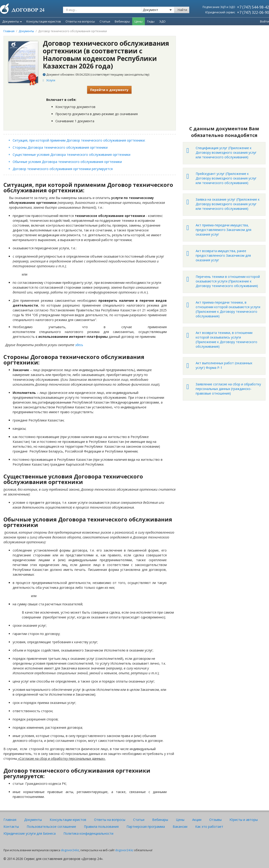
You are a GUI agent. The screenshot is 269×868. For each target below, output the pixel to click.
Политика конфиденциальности (88, 833)
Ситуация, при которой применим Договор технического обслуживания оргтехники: (79, 140)
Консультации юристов (68, 820)
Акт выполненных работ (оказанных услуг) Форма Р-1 (224, 365)
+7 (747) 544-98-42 (253, 7)
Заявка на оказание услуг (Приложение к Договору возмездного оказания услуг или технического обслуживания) (228, 204)
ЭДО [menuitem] (162, 21)
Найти (182, 10)
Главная (9, 31)
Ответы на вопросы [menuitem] (80, 21)
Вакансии (180, 827)
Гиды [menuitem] (151, 21)
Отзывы (215, 820)
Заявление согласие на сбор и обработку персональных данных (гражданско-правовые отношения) (228, 389)
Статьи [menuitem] (105, 21)
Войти (265, 21)
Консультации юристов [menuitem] (44, 21)
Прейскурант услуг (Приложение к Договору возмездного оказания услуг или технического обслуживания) (226, 178)
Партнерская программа (146, 827)
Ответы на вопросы (110, 820)
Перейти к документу (109, 90)
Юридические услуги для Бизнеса (30, 833)
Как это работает (209, 827)
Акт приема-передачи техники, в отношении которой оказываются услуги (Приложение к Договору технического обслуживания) (228, 309)
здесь (79, 345)
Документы (12, 21)
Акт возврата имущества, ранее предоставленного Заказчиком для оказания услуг (223, 255)
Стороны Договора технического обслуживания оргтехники (60, 147)
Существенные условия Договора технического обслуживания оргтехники (72, 155)
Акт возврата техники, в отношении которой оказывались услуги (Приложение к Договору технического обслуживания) (226, 340)
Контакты (11, 827)
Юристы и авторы (244, 820)
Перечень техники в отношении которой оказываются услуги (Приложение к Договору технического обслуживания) (228, 281)
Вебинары (160, 820)
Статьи (139, 820)
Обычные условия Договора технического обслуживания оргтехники (67, 162)
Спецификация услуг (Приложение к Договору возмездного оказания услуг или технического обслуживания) (226, 152)
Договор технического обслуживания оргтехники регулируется (63, 169)
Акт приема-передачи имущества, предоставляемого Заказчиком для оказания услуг (223, 230)
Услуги (51, 80)
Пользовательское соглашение (51, 827)
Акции (197, 820)
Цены (180, 820)
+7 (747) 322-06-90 (253, 12)
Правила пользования (101, 827)
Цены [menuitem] (139, 21)
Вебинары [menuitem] (122, 21)
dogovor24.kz (70, 850)
